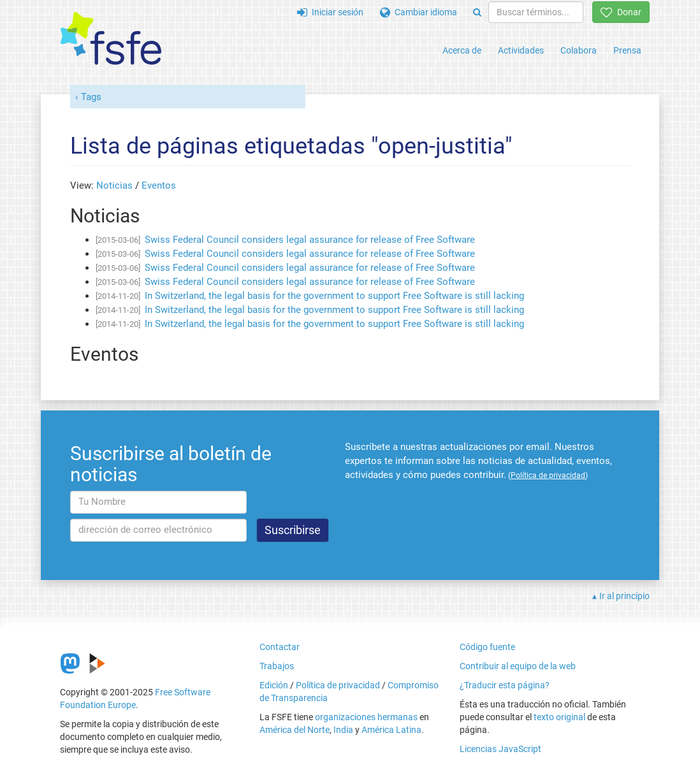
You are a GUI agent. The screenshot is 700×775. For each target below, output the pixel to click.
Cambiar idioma (419, 12)
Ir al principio (624, 596)
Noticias (114, 185)
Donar (621, 12)
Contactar (280, 647)
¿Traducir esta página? (505, 685)
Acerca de (462, 50)
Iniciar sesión (330, 12)
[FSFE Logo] (111, 39)
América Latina (391, 730)
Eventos (159, 185)
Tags (91, 97)
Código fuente (487, 647)
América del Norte (295, 730)
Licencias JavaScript (500, 749)
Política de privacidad (338, 685)
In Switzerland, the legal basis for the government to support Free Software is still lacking (334, 296)
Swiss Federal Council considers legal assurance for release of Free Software (310, 240)
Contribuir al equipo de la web (518, 666)
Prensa (627, 50)
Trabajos (277, 666)
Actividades (521, 50)
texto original (559, 717)
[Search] (477, 12)
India (343, 730)
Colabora (579, 50)
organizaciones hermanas (366, 717)
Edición (274, 685)
